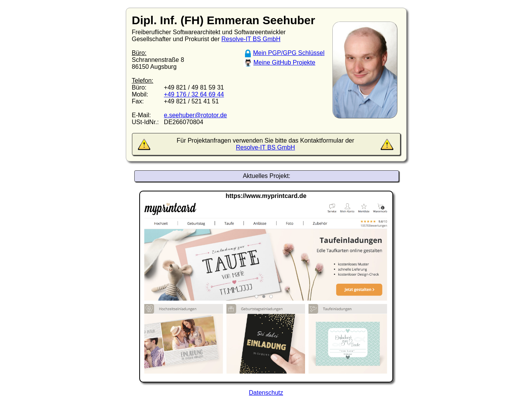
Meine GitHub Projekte (284, 62)
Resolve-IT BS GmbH (251, 39)
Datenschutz (266, 393)
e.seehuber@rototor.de (195, 115)
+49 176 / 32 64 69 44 (194, 94)
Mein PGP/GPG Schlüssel (289, 53)
